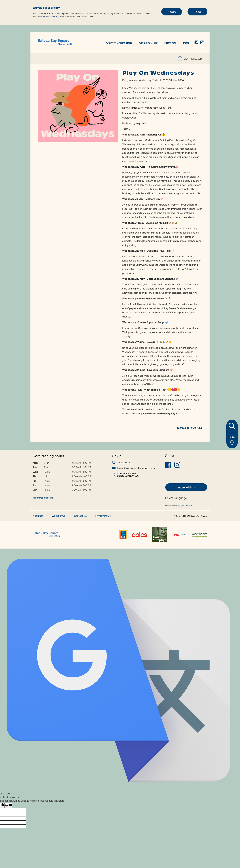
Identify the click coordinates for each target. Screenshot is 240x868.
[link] (55, 42)
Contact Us (80, 516)
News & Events (190, 428)
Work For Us (59, 516)
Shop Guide (148, 43)
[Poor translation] (8, 805)
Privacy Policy (52, 16)
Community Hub (119, 43)
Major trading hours (43, 498)
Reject (197, 12)
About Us (38, 516)
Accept (172, 12)
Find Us (170, 43)
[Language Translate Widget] (186, 498)
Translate (185, 505)
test (186, 43)
